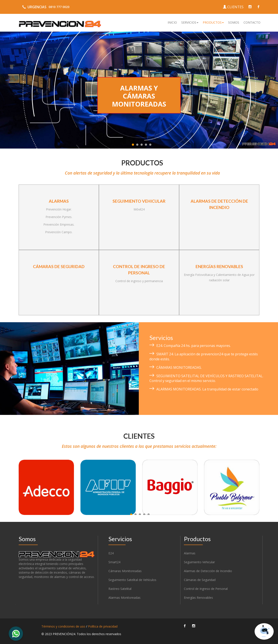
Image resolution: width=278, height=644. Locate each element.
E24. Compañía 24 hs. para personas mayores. (194, 346)
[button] (190, 23)
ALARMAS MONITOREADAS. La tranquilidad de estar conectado (207, 389)
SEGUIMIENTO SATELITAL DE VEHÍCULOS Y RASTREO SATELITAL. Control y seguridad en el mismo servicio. (206, 378)
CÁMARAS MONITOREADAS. (179, 367)
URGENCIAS (45, 7)
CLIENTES (233, 7)
